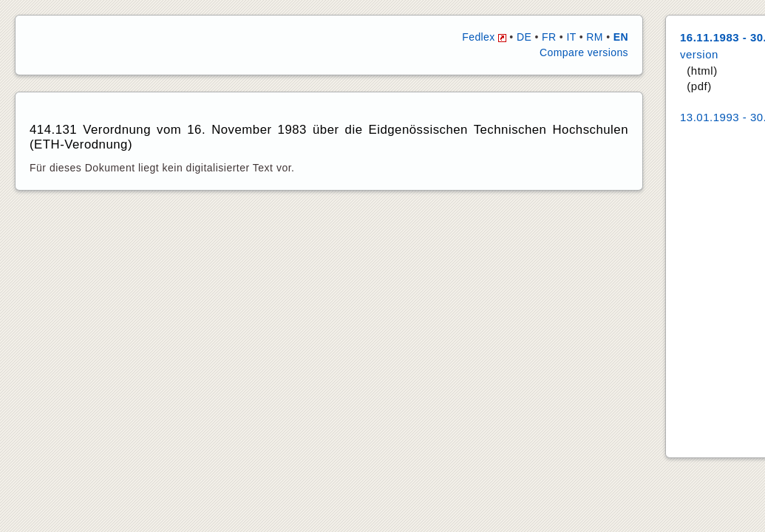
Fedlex (484, 37)
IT (571, 37)
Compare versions (584, 52)
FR (549, 37)
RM (595, 37)
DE (524, 37)
